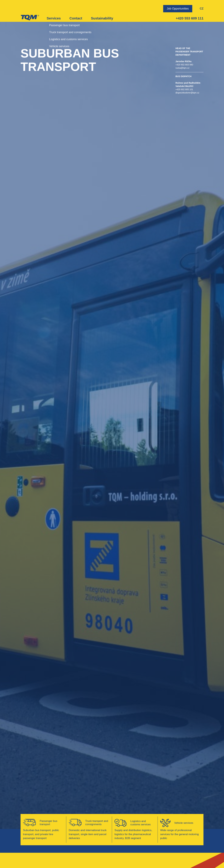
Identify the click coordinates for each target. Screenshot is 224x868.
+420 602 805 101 (184, 89)
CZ (202, 9)
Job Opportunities (178, 9)
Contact (76, 18)
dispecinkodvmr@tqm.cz (187, 93)
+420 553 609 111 (190, 18)
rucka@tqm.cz (182, 68)
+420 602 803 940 (184, 65)
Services (54, 18)
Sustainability (102, 18)
